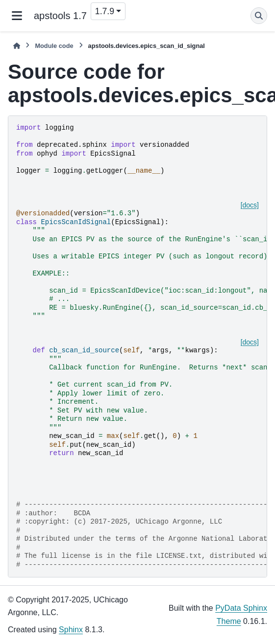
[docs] (250, 205)
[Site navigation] (17, 16)
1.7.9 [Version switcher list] (105, 11)
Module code (54, 46)
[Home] (17, 46)
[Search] (259, 16)
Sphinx (71, 630)
